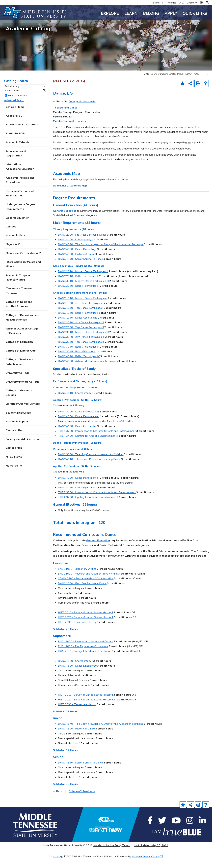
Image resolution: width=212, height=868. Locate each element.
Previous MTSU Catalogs (22, 134)
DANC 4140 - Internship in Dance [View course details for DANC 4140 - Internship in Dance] (78, 497)
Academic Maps (16, 245)
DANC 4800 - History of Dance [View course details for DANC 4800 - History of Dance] (76, 263)
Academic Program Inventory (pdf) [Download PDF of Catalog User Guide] (18, 287)
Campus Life (14, 439)
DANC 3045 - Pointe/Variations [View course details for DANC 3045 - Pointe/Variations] (77, 361)
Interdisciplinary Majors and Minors (23, 273)
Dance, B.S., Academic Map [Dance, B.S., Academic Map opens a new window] (70, 195)
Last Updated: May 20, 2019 (151, 855)
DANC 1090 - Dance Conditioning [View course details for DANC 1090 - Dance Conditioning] (78, 327)
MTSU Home (14, 466)
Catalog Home (15, 116)
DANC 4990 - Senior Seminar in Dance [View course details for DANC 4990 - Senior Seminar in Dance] (80, 268)
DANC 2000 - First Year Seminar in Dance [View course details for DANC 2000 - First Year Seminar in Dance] (82, 244)
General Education (18, 227)
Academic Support (18, 431)
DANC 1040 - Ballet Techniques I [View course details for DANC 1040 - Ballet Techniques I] (78, 322)
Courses (11, 236)
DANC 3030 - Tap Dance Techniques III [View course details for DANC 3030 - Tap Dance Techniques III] (81, 351)
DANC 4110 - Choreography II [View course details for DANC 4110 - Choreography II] (76, 402)
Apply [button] (171, 14)
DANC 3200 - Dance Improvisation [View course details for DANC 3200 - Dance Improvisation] (78, 421)
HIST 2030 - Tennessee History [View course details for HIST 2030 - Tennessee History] (77, 631)
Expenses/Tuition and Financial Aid (20, 202)
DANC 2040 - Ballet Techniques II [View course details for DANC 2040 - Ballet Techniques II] (78, 285)
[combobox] (176, 83)
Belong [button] (151, 14)
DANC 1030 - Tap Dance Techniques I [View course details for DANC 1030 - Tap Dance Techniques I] (80, 317)
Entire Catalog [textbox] (12, 95)
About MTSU (14, 125)
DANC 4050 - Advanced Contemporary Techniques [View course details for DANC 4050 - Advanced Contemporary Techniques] (88, 370)
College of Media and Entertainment (19, 371)
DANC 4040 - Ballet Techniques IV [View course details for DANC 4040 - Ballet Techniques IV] (79, 365)
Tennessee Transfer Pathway (19, 300)
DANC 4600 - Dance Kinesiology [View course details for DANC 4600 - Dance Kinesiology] (77, 258)
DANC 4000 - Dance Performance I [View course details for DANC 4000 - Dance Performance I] (79, 426)
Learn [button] (131, 14)
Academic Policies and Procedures (20, 189)
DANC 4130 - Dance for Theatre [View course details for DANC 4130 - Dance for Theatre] (77, 435)
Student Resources (18, 422)
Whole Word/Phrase (18, 105)
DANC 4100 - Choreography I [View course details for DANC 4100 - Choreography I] (75, 249)
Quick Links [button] (195, 14)
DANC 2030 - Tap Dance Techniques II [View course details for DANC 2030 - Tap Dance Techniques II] (81, 336)
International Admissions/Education (20, 176)
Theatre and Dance (65, 117)
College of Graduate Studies (19, 402)
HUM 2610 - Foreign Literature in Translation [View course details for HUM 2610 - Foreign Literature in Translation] (85, 660)
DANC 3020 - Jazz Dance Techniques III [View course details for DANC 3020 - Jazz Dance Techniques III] (81, 346)
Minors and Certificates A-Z (23, 262)
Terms (126, 855)
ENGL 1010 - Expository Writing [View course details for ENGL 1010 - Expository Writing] (77, 578)
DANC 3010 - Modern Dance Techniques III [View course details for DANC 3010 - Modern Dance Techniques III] (83, 290)
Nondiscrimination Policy (107, 855)
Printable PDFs (16, 143)
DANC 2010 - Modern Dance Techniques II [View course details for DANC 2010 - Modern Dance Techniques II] (83, 280)
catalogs (58, 866)
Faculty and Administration (23, 448)
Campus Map (14, 457)
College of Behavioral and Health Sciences (22, 327)
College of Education (19, 351)
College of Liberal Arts (21, 360)
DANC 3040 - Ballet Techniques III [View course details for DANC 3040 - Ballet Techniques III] (79, 295)
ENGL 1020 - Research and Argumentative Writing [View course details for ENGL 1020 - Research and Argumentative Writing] (88, 583)
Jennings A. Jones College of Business (22, 340)
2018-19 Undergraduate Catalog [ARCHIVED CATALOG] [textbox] (172, 83)
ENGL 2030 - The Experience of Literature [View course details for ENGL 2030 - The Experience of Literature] (83, 655)
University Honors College (23, 391)
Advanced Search (14, 109)
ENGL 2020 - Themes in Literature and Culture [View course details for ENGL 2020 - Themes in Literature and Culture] (86, 651)
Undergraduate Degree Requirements (21, 216)
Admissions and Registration (16, 163)
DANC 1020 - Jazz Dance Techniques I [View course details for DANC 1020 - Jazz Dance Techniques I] (81, 312)
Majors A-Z (13, 253)
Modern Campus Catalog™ (147, 866)
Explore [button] (110, 14)
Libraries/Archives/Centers (23, 413)
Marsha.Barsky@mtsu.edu (69, 130)
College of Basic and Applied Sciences (19, 313)
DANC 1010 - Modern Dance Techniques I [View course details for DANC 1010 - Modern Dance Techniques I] (83, 307)
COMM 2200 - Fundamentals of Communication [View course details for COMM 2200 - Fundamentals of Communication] (86, 588)
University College (18, 382)
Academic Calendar (18, 151)
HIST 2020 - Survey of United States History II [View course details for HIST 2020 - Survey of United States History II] (86, 626)
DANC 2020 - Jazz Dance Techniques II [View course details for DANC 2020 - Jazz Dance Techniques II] (81, 332)
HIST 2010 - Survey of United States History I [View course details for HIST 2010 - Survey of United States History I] (85, 621)
